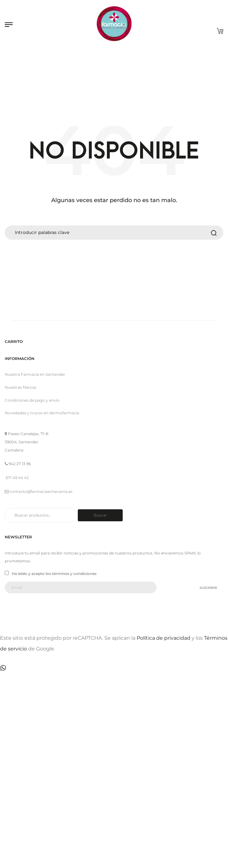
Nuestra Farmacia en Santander (35, 374)
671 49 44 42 (17, 478)
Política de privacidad (163, 638)
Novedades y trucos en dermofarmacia (42, 413)
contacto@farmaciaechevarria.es (41, 491)
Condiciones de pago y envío (32, 400)
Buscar (100, 515)
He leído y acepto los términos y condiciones (51, 574)
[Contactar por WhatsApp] (3, 667)
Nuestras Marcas (21, 387)
